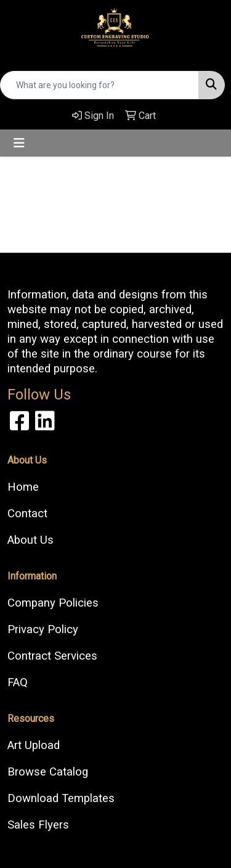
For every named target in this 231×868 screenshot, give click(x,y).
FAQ (18, 682)
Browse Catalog (48, 772)
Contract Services (52, 656)
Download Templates (61, 798)
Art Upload (34, 745)
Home (23, 487)
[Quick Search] (99, 85)
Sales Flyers (38, 825)
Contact (27, 514)
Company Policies (53, 603)
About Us (30, 540)
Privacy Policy (43, 629)
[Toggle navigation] (19, 143)
